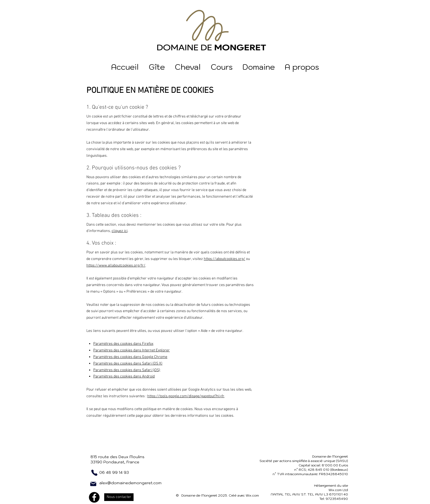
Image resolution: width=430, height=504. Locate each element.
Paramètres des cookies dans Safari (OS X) (128, 364)
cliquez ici (120, 231)
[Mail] (93, 484)
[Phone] (94, 473)
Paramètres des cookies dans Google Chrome (130, 357)
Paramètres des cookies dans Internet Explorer (131, 350)
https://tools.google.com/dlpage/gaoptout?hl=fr (186, 396)
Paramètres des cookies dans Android (124, 376)
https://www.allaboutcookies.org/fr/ (116, 266)
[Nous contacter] (119, 497)
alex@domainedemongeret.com (130, 483)
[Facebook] (94, 497)
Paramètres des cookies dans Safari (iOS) (127, 370)
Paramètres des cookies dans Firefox (123, 344)
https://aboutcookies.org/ (224, 259)
